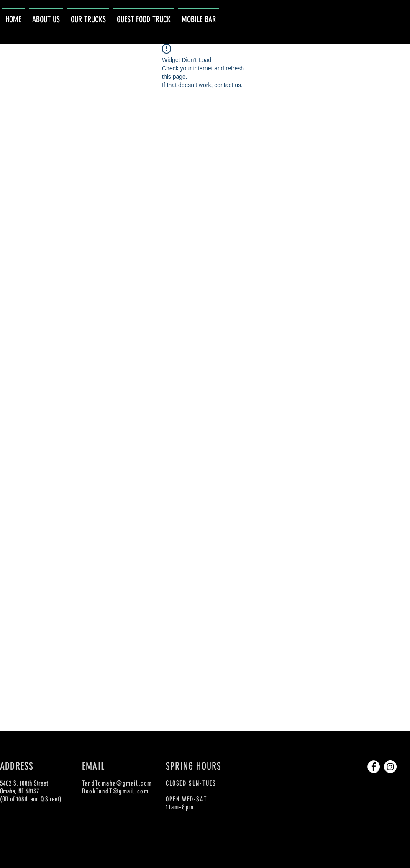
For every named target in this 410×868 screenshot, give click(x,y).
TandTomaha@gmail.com (117, 783)
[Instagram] (390, 767)
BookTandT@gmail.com (115, 791)
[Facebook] (374, 767)
